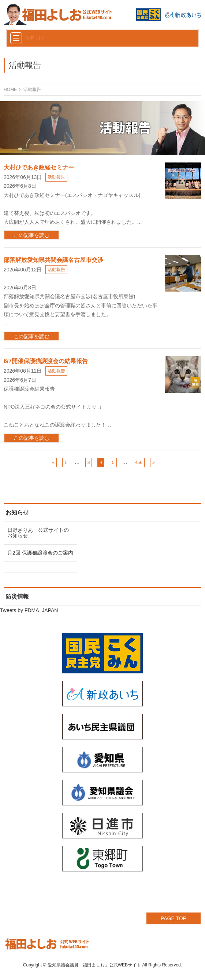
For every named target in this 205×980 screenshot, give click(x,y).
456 (139, 462)
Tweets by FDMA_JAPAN (29, 610)
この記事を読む (31, 235)
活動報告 (56, 177)
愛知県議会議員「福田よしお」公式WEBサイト (94, 965)
